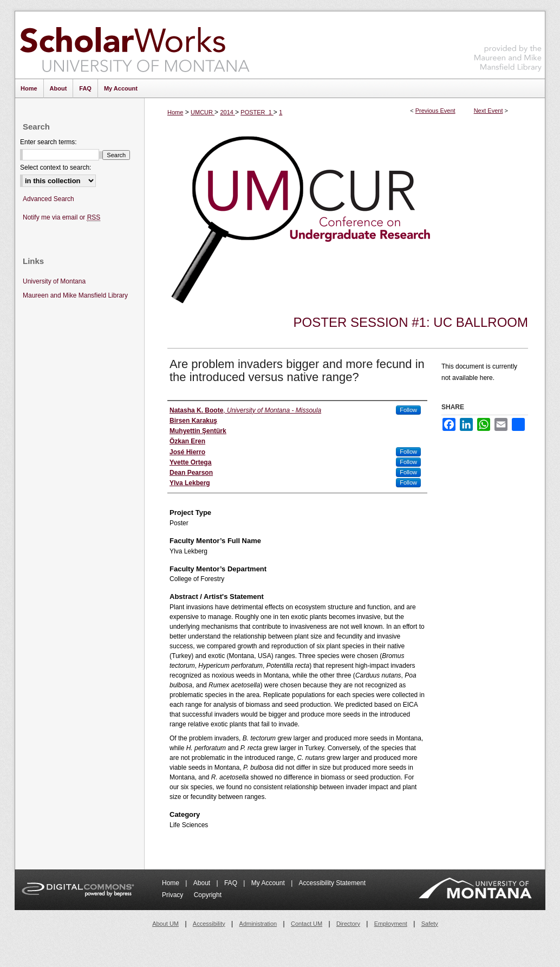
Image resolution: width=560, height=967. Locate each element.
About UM (165, 924)
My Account (269, 883)
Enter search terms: (48, 142)
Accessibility (209, 924)
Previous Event (435, 111)
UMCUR (203, 112)
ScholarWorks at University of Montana (135, 45)
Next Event (489, 111)
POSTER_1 (257, 112)
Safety (430, 924)
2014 (227, 112)
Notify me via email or (61, 218)
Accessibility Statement (332, 883)
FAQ (232, 883)
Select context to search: (56, 167)
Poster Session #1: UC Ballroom (411, 322)
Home (175, 112)
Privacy (174, 895)
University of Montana (54, 281)
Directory (348, 924)
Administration (258, 924)
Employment (391, 924)
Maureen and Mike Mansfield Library (508, 43)
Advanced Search (48, 199)
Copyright (208, 895)
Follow (408, 410)
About (203, 883)
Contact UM (307, 924)
